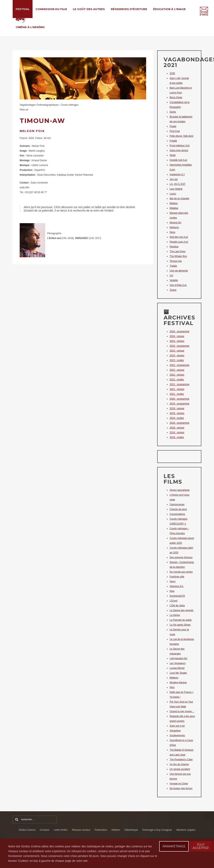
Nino (172, 687)
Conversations (177, 514)
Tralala (173, 266)
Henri (173, 581)
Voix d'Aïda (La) (178, 285)
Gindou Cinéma (27, 830)
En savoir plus (98, 861)
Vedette (174, 280)
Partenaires (101, 830)
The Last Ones (178, 251)
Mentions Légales (186, 830)
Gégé (173, 155)
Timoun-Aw (176, 261)
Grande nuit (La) (178, 160)
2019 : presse (177, 408)
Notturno (174, 227)
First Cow (175, 131)
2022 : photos (177, 375)
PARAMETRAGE (174, 846)
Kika (172, 591)
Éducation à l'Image (169, 9)
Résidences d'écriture (129, 9)
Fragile (173, 141)
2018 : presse (177, 428)
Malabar (174, 208)
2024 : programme (179, 331)
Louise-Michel (177, 668)
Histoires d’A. (177, 586)
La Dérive (175, 615)
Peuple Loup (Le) (179, 242)
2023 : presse (177, 351)
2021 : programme (179, 384)
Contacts (44, 830)
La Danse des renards (181, 610)
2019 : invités (177, 418)
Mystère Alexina (178, 683)
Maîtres (174, 203)
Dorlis (173, 112)
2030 (172, 73)
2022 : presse (177, 370)
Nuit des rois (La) (179, 237)
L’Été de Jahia (177, 606)
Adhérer (116, 830)
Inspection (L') (177, 174)
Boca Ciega (176, 97)
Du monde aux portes (181, 572)
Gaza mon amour (179, 150)
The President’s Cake (181, 760)
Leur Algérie (176, 189)
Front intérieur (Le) (180, 146)
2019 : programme (179, 404)
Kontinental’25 (177, 596)
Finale (173, 126)
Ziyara (173, 290)
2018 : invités (177, 437)
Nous (172, 232)
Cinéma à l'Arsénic (30, 27)
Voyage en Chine (179, 784)
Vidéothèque (131, 830)
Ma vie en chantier (179, 199)
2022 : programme (179, 365)
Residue (174, 247)
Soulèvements (177, 735)
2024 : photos (177, 341)
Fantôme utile (177, 577)
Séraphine (175, 731)
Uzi (171, 275)
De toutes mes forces (181, 788)
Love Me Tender (178, 673)
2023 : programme (179, 346)
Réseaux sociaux (81, 830)
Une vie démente (179, 271)
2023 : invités (177, 360)
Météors (174, 678)
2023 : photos (177, 356)
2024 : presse (177, 336)
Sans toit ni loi (177, 726)
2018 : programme (179, 423)
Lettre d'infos (61, 830)
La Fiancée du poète (181, 620)
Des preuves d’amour (181, 557)
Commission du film (51, 9)
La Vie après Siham (180, 625)
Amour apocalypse (180, 490)
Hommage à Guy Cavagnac (157, 830)
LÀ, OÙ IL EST (178, 184)
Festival (23, 9)
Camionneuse (177, 504)
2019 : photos (177, 413)
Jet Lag (174, 179)
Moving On (175, 223)
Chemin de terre (178, 509)
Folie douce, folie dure (181, 136)
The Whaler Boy (178, 256)
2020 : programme (179, 399)
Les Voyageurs (178, 663)
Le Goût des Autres (89, 9)
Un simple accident (180, 769)
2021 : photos (177, 389)
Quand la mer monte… (182, 711)
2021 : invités (177, 394)
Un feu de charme (179, 764)
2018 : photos (177, 432)
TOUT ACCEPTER (201, 846)
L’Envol (174, 601)
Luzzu (173, 194)
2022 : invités (177, 380)
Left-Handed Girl (178, 658)
